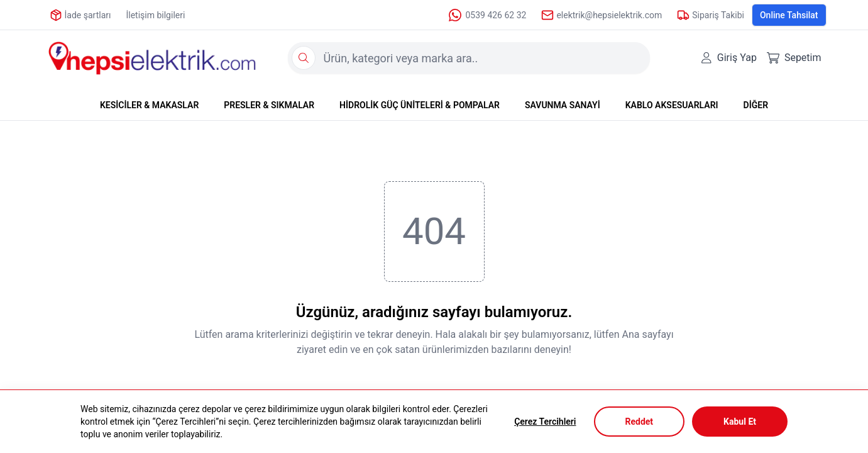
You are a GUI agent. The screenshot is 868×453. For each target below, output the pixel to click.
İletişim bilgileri (155, 15)
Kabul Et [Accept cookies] (740, 422)
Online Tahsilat (789, 15)
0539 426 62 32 (487, 15)
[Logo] (152, 58)
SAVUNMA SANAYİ (563, 105)
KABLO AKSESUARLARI (672, 105)
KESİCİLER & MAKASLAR (149, 105)
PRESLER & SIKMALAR (269, 105)
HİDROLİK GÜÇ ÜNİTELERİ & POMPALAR (420, 105)
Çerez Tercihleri (545, 422)
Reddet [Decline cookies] (640, 422)
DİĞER (756, 105)
